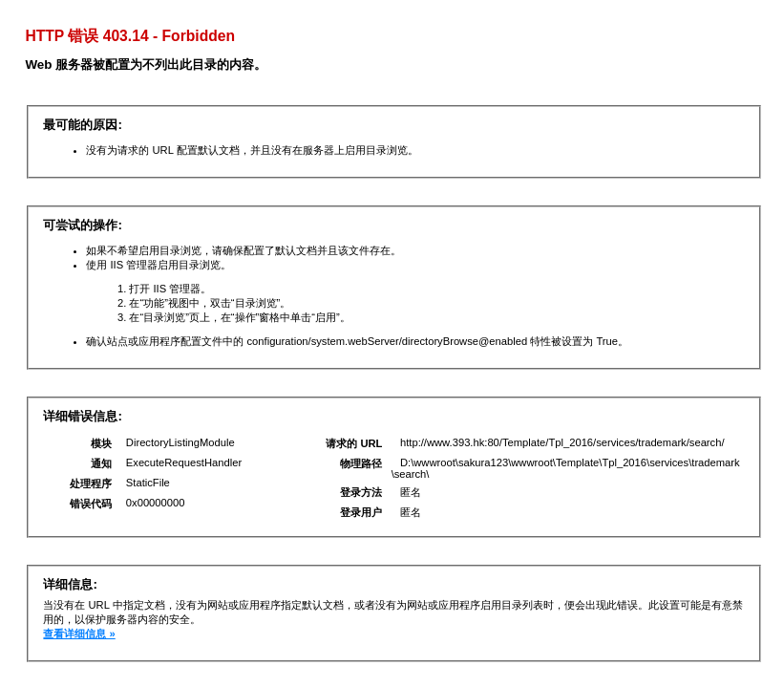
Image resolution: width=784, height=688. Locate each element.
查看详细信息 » (79, 634)
